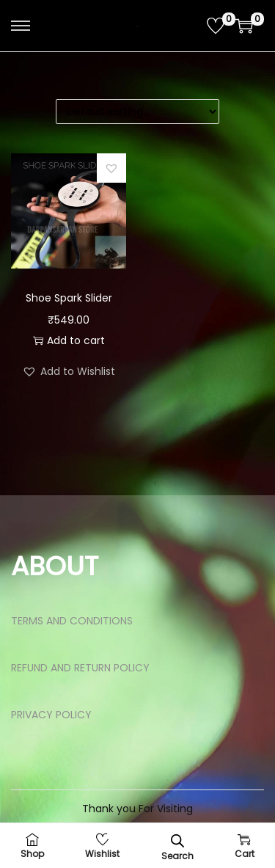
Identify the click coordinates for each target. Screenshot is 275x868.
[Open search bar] (177, 840)
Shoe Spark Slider (69, 298)
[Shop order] (137, 112)
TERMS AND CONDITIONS (72, 621)
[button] (111, 168)
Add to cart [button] (69, 340)
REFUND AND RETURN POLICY (80, 668)
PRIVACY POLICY (51, 715)
